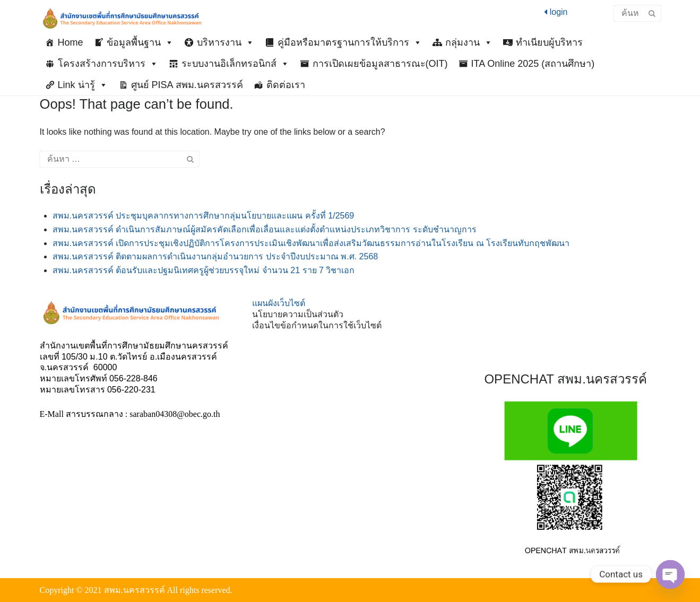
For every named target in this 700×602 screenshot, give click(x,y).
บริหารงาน (226, 42)
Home (71, 42)
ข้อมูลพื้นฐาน (140, 42)
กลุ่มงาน (469, 42)
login (556, 12)
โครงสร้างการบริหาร (108, 64)
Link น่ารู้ (83, 85)
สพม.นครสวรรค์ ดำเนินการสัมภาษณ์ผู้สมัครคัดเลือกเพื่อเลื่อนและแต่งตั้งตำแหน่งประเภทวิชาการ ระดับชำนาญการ (265, 229)
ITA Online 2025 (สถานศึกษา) (533, 64)
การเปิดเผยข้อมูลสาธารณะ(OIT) (380, 64)
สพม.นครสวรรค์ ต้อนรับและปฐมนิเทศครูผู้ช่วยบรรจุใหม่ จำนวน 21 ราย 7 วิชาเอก (204, 270)
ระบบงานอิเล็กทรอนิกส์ (235, 64)
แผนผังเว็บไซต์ (279, 303)
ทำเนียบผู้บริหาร (549, 42)
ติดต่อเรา (286, 85)
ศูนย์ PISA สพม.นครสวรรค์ (187, 85)
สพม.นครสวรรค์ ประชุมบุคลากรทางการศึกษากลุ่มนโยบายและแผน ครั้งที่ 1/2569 (204, 216)
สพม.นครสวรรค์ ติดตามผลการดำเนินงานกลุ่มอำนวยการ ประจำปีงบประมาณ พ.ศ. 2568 (215, 256)
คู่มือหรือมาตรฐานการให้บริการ (350, 42)
